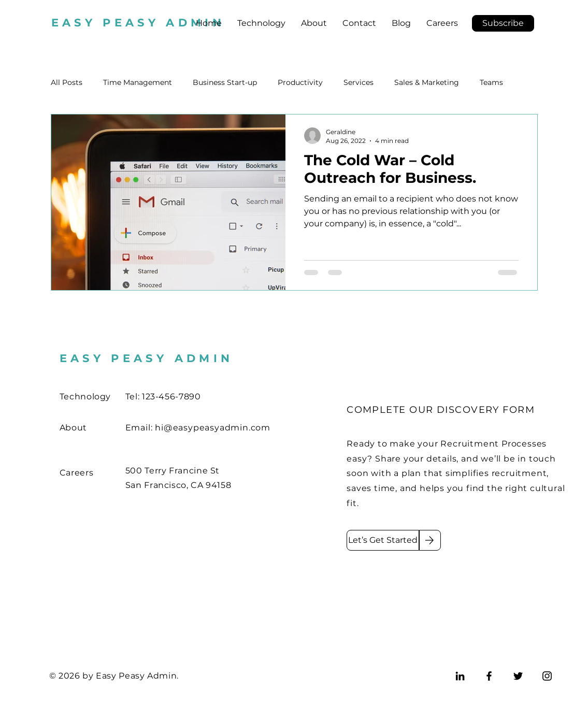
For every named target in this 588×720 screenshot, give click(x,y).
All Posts (67, 82)
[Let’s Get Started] (383, 540)
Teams (491, 82)
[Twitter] (518, 676)
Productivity (300, 82)
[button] (503, 23)
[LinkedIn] (460, 676)
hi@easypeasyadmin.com (213, 428)
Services (358, 82)
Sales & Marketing (427, 82)
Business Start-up (225, 82)
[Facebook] (489, 676)
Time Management (138, 82)
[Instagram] (547, 676)
